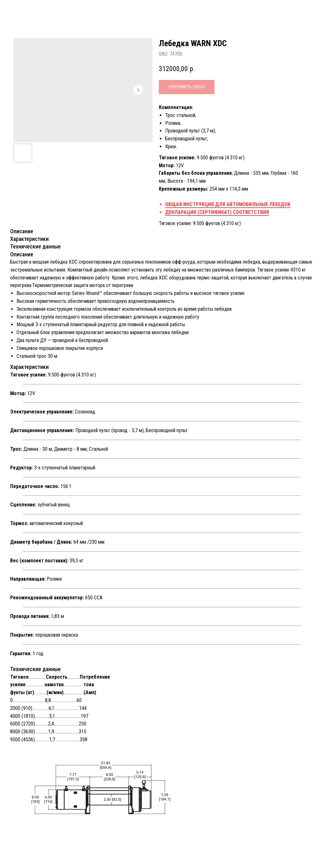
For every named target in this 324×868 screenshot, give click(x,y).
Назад (19, 10)
